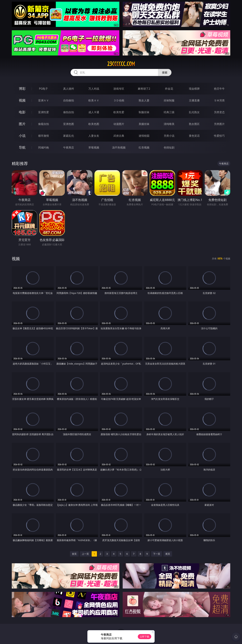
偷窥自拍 (44, 124)
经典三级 (169, 112)
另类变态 (219, 112)
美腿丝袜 (144, 124)
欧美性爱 (119, 112)
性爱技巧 (219, 136)
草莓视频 (94, 147)
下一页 (157, 554)
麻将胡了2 (144, 89)
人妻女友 (94, 136)
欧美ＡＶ (94, 100)
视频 (22, 100)
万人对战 (94, 89)
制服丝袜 (144, 112)
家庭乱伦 (69, 136)
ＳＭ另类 (219, 100)
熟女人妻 (144, 100)
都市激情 (44, 136)
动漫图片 (119, 124)
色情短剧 (169, 147)
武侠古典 (119, 136)
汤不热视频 (119, 147)
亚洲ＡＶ (44, 100)
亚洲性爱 (44, 112)
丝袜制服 (169, 100)
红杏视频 (144, 147)
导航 (22, 147)
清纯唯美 (169, 124)
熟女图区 (194, 124)
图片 (22, 124)
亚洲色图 (69, 124)
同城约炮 (44, 147)
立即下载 (145, 637)
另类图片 (219, 124)
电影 (22, 112)
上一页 (85, 554)
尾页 (168, 554)
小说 (22, 136)
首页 (74, 554)
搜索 (165, 72)
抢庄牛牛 (219, 89)
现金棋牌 (194, 89)
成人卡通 (94, 112)
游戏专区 (119, 89)
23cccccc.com (121, 64)
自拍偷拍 (69, 100)
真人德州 (69, 89)
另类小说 (169, 136)
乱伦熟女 (194, 112)
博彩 (22, 89)
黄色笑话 (194, 136)
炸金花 (169, 89)
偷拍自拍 (69, 112)
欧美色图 (94, 124)
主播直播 (194, 100)
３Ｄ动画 (119, 100)
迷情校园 (144, 136)
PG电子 (43, 89)
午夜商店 (69, 147)
